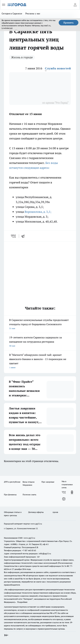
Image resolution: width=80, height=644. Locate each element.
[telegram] (24, 236)
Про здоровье (48, 482)
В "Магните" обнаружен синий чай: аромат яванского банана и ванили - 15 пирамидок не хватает (40, 361)
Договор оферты (36, 512)
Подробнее (22, 602)
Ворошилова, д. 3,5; (38, 212)
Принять (69, 23)
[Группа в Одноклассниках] (72, 492)
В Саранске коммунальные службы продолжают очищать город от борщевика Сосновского (40, 324)
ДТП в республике (12, 482)
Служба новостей (58, 68)
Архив (55, 512)
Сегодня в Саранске (12, 14)
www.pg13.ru (36, 524)
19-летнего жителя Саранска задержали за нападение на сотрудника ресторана (40, 342)
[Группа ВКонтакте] (64, 492)
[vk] (14, 236)
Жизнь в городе (22, 57)
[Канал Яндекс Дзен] (64, 499)
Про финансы (10, 495)
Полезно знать (29, 495)
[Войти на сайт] (75, 5)
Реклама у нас (33, 14)
